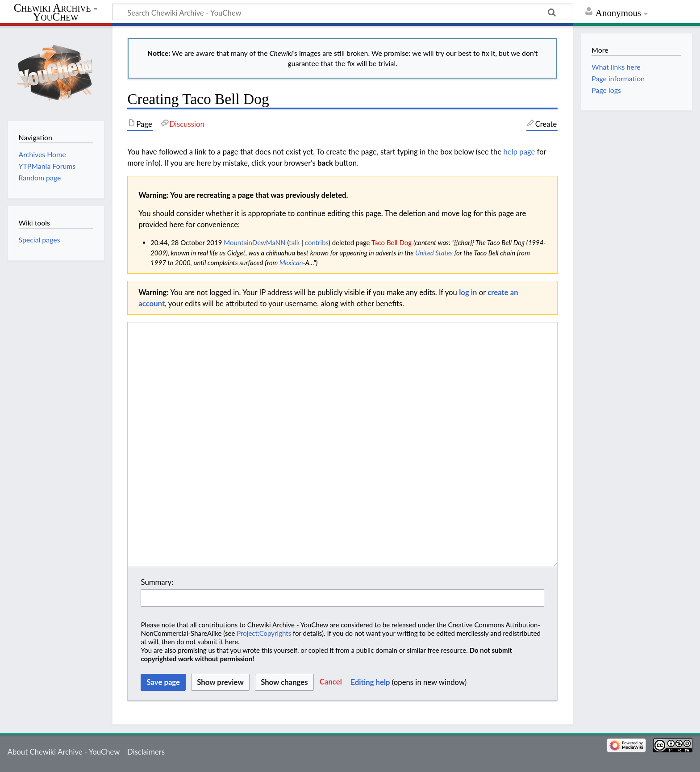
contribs (317, 242)
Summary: (157, 582)
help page (519, 152)
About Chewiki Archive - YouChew (64, 752)
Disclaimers (146, 752)
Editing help (370, 682)
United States (434, 253)
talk (294, 242)
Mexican (291, 263)
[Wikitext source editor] (342, 444)
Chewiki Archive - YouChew (56, 13)
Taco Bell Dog (392, 242)
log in (468, 292)
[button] (331, 682)
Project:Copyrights (264, 633)
